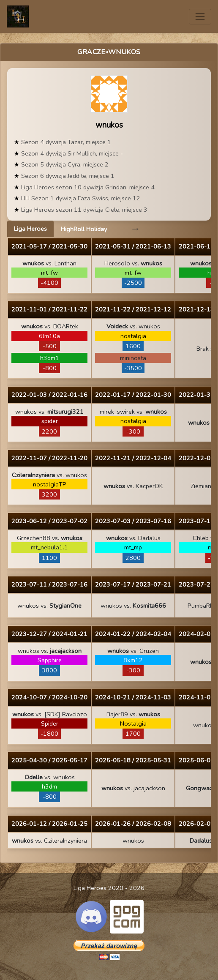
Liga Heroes (30, 229)
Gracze (91, 52)
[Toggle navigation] (200, 17)
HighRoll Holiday (84, 229)
